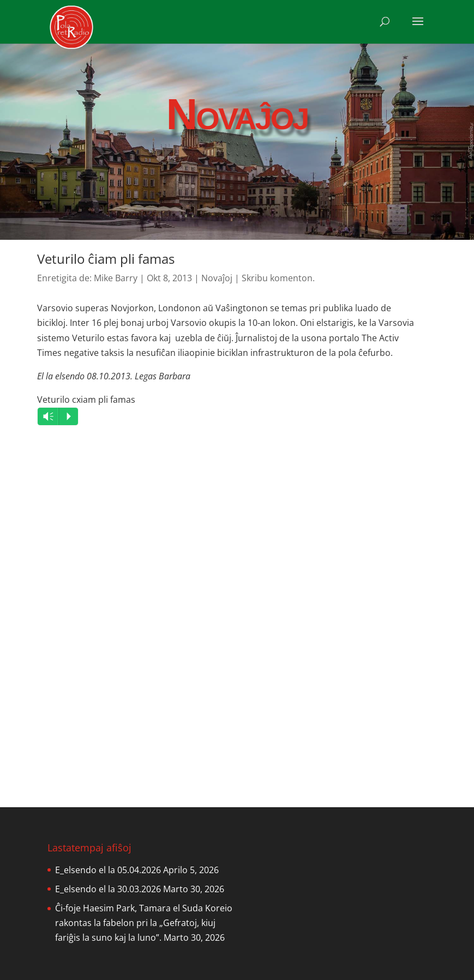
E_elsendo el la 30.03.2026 (108, 889)
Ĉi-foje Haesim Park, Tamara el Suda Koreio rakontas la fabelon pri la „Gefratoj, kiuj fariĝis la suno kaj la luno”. (144, 923)
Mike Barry (116, 278)
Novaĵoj (217, 278)
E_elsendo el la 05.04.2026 (108, 870)
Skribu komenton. (278, 278)
